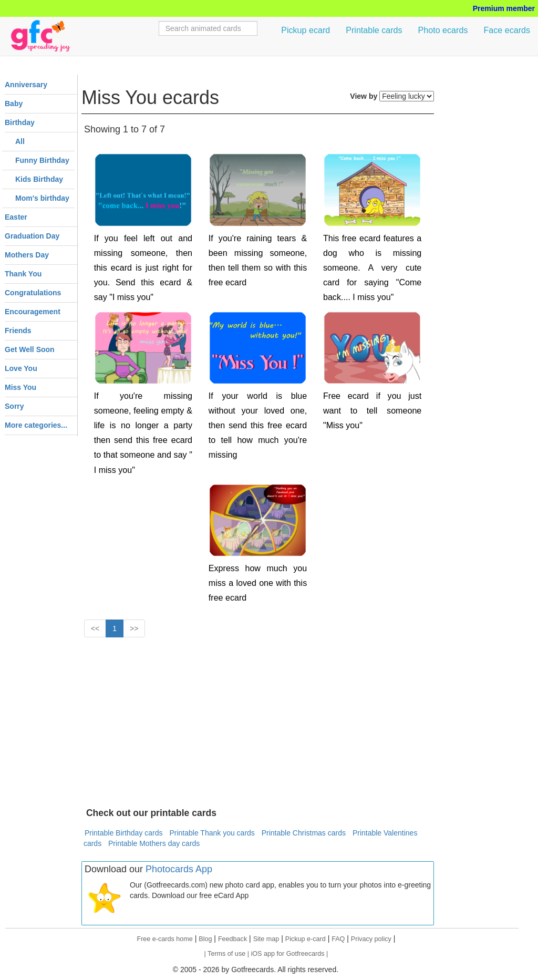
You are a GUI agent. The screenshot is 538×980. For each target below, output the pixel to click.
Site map (266, 939)
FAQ (338, 939)
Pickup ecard (306, 30)
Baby (14, 104)
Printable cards (374, 30)
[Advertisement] (258, 721)
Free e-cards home (164, 939)
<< (95, 628)
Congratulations (33, 293)
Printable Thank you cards (212, 833)
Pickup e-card (306, 939)
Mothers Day (27, 255)
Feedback (232, 939)
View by (364, 96)
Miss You (20, 387)
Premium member (504, 8)
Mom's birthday (42, 198)
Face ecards (507, 30)
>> (134, 628)
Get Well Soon (30, 349)
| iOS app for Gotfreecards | (288, 954)
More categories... (36, 425)
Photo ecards (443, 30)
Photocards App (179, 869)
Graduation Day (32, 236)
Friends (18, 331)
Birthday (20, 122)
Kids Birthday (39, 179)
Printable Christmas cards (304, 833)
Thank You (23, 274)
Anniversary (26, 85)
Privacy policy (371, 939)
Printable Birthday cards (124, 833)
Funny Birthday (42, 160)
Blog (205, 939)
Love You (21, 368)
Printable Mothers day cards (154, 843)
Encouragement (33, 312)
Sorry (14, 406)
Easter (16, 217)
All (20, 141)
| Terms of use (226, 954)
